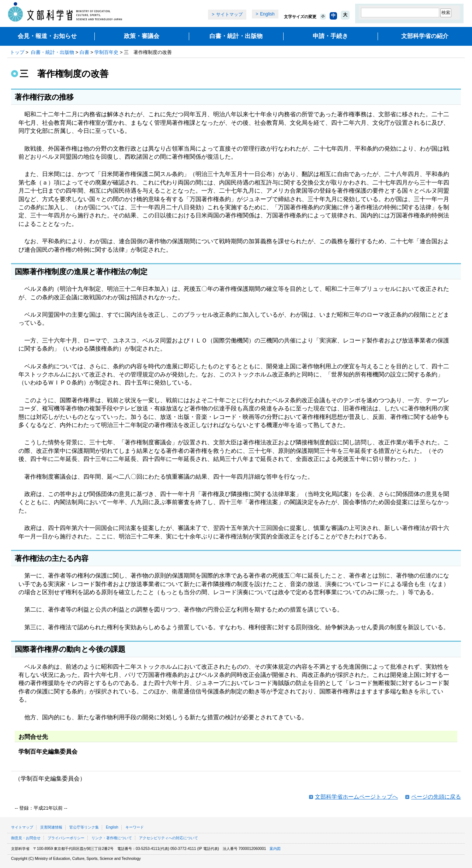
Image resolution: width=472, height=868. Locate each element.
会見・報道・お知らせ (47, 36)
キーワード (135, 827)
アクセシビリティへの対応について (169, 838)
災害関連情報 (51, 827)
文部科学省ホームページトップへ (356, 797)
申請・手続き (330, 36)
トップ (17, 52)
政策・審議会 (142, 36)
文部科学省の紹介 (425, 36)
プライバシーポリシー (66, 838)
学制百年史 (106, 52)
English (267, 14)
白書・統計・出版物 (236, 36)
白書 (84, 52)
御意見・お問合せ (26, 838)
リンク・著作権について (112, 838)
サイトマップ (229, 14)
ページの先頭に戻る (436, 797)
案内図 (275, 849)
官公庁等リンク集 (84, 827)
